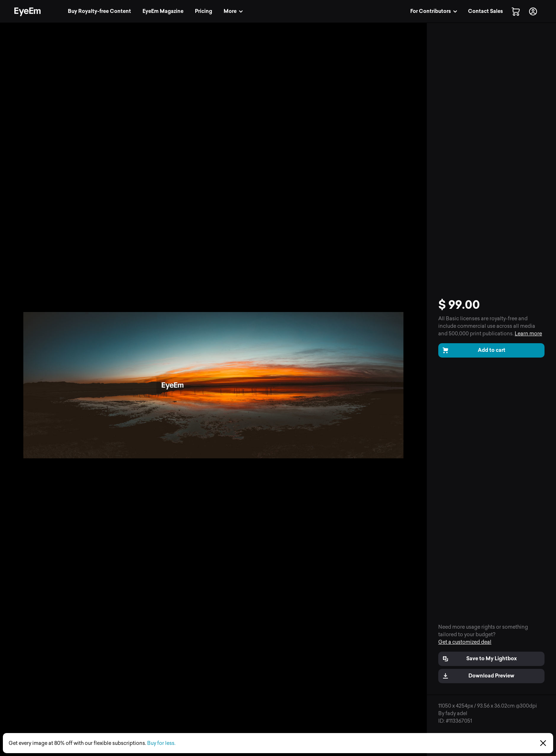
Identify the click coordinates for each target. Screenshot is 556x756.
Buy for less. (161, 743)
